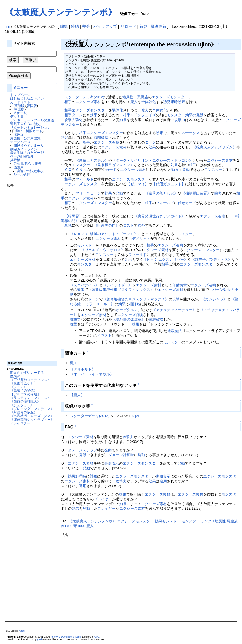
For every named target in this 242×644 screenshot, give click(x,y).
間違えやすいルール (29, 145)
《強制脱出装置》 (196, 193)
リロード (128, 26)
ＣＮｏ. (81, 170)
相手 (68, 102)
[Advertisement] (29, 272)
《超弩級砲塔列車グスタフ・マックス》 (121, 290)
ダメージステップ (82, 450)
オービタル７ (127, 310)
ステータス (191, 133)
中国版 (19, 109)
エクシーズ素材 (88, 102)
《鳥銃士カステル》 (92, 160)
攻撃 (176, 299)
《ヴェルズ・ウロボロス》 (103, 250)
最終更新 (158, 26)
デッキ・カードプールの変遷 (32, 120)
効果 (94, 115)
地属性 (128, 97)
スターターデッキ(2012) (84, 97)
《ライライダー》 (117, 285)
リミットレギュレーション (30, 127)
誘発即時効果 (174, 102)
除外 (141, 225)
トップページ (20, 95)
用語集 (15, 138)
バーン (218, 290)
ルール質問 (22, 174)
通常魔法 (174, 331)
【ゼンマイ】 (138, 184)
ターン (77, 115)
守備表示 (180, 285)
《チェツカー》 (22, 405)
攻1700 (67, 526)
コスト (128, 225)
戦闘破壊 (101, 138)
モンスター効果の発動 (185, 115)
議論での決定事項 (30, 171)
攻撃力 (70, 120)
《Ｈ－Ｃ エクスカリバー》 (165, 259)
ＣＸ (68, 170)
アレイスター (20, 423)
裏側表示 (112, 463)
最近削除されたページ (27, 152)
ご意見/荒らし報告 (27, 163)
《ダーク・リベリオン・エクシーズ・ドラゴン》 (152, 160)
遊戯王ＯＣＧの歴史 (25, 124)
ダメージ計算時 (121, 455)
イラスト (104, 336)
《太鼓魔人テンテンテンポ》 (61, 12)
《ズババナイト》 (84, 285)
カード (111, 170)
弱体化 (117, 110)
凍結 (75, 26)
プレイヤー (103, 499)
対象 (93, 476)
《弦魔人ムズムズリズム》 (214, 147)
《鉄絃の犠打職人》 (25, 401)
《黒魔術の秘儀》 (24, 390)
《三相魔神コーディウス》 (30, 380)
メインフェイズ (143, 115)
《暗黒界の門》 (107, 225)
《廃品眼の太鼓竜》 (129, 319)
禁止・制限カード (29, 131)
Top (7, 27)
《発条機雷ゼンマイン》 (114, 165)
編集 (64, 26)
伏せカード (187, 203)
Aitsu (22, 631)
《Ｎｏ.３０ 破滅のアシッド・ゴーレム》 (104, 234)
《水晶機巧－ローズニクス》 (32, 416)
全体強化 (149, 102)
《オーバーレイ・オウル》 (92, 374)
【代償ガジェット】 (169, 184)
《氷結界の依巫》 (24, 412)
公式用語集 (32, 138)
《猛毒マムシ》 (22, 383)
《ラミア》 (19, 387)
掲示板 (15, 160)
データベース (20, 142)
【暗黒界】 (74, 216)
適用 (163, 481)
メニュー (20, 88)
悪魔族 (143, 97)
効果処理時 (77, 476)
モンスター (81, 165)
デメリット (141, 239)
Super (135, 416)
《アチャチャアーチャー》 (174, 310)
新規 (143, 26)
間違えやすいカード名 (27, 372)
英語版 (19, 106)
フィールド (85, 179)
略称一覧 (20, 113)
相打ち (135, 304)
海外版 (19, 134)
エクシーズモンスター (170, 97)
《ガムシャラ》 (214, 299)
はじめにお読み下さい (27, 98)
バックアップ (105, 26)
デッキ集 (17, 116)
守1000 (79, 526)
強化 (79, 120)
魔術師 (15, 376)
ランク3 (207, 521)
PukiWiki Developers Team (66, 637)
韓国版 (32, 106)
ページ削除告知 (22, 156)
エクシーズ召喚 (107, 142)
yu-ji (40, 639)
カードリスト (20, 102)
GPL (97, 637)
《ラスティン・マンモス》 (30, 398)
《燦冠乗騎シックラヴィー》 (32, 419)
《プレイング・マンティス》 (32, 409)
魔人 (134, 102)
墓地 (68, 225)
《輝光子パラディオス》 (211, 259)
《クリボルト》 (83, 369)
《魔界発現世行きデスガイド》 (160, 216)
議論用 (19, 167)
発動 (186, 170)
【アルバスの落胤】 (25, 394)
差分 (86, 26)
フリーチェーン (88, 193)
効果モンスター (168, 521)
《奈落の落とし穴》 (161, 193)
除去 (218, 193)
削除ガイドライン (24, 149)
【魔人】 (77, 395)
